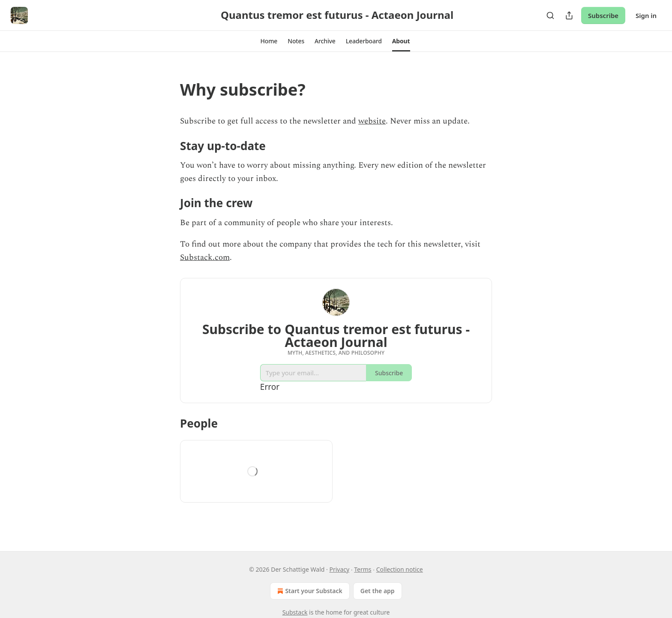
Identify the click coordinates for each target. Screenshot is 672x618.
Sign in (646, 15)
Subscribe (603, 15)
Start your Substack (309, 591)
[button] (269, 41)
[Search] (550, 15)
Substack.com (205, 258)
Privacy (339, 569)
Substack (295, 612)
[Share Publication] (569, 15)
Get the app (378, 591)
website (372, 121)
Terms (363, 569)
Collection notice (400, 569)
